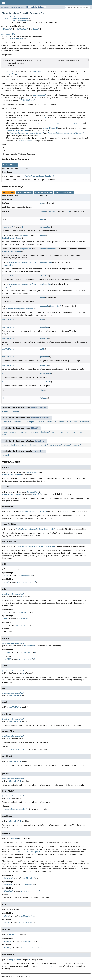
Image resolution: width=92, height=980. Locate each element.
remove (15, 411)
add (42, 203)
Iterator (6, 276)
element (6, 411)
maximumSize (46, 284)
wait (75, 432)
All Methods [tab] (8, 192)
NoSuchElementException (15, 749)
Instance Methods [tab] (44, 192)
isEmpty (31, 422)
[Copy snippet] (85, 60)
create (43, 235)
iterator (44, 276)
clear (43, 219)
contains (6, 422)
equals (13, 432)
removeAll (51, 422)
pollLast (44, 365)
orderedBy (45, 306)
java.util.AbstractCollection (16, 19)
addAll (43, 212)
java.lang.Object (8, 17)
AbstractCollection (39, 418)
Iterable (7, 29)
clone (5, 432)
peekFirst (45, 327)
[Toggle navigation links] (3, 3)
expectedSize (46, 262)
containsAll (19, 422)
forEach (6, 455)
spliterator (56, 445)
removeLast (45, 382)
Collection (22, 29)
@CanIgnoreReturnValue (13, 594)
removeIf (43, 445)
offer (43, 298)
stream (67, 445)
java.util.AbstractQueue (18, 21)
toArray (44, 398)
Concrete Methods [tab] (64, 192)
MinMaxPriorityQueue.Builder (38, 176)
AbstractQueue (16, 39)
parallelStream (29, 445)
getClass (34, 432)
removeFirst (46, 374)
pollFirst (45, 357)
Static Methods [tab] (25, 192)
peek (42, 320)
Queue (36, 29)
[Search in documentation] (77, 7)
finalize (23, 432)
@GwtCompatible (8, 34)
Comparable (25, 235)
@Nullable (7, 320)
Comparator (7, 227)
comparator (45, 227)
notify (55, 432)
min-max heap (39, 95)
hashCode (45, 432)
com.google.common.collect (12, 7)
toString (84, 422)
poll (42, 349)
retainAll (63, 422)
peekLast (44, 338)
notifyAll (66, 432)
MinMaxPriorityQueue (36, 7)
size (42, 390)
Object (5, 398)
